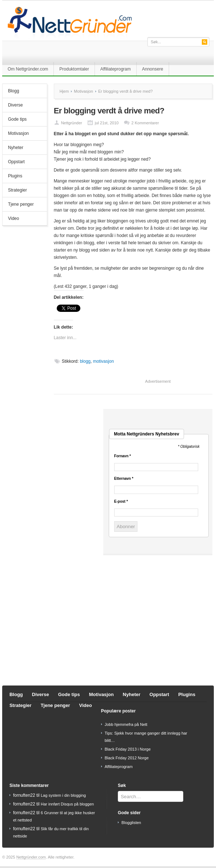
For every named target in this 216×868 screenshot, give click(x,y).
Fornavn (123, 456)
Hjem (64, 91)
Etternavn (124, 479)
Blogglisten (131, 823)
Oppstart (16, 162)
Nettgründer (72, 123)
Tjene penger (21, 204)
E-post (121, 502)
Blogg (14, 91)
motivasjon (103, 361)
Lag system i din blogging (63, 795)
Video (13, 218)
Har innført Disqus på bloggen (67, 804)
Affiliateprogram (116, 69)
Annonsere (153, 69)
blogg (85, 361)
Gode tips (17, 119)
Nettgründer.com (31, 857)
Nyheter (16, 148)
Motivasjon (18, 133)
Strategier (17, 190)
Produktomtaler (74, 69)
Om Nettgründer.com (28, 69)
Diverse (15, 105)
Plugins (15, 176)
